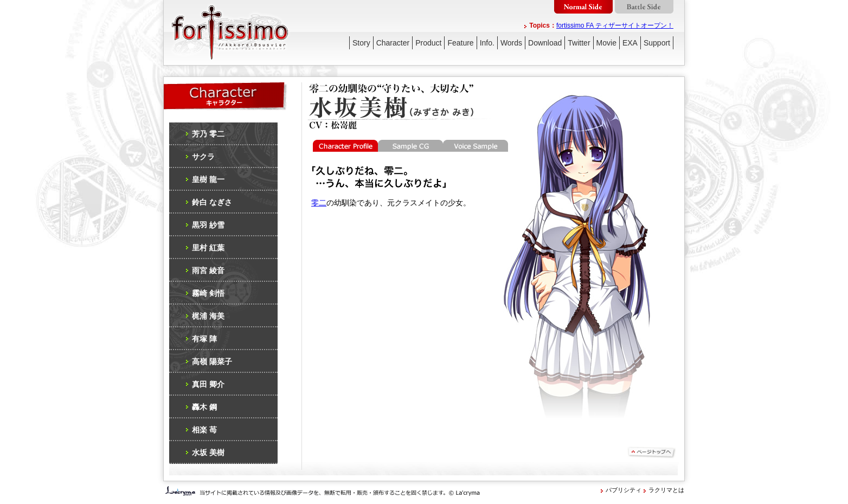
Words (511, 43)
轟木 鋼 (204, 407)
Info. (487, 43)
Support (657, 43)
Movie (606, 43)
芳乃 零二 (208, 134)
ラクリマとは (666, 490)
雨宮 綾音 (208, 270)
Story (361, 43)
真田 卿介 (208, 384)
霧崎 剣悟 (208, 293)
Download (545, 43)
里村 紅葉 (208, 248)
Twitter (579, 43)
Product (428, 43)
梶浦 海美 (208, 316)
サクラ (203, 157)
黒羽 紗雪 (208, 225)
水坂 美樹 (208, 453)
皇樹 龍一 (208, 179)
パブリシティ (624, 490)
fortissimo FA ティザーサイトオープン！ (615, 25)
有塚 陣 (204, 339)
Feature (460, 43)
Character (393, 43)
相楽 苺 (204, 430)
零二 (319, 203)
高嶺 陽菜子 (212, 361)
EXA (630, 43)
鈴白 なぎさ (212, 202)
